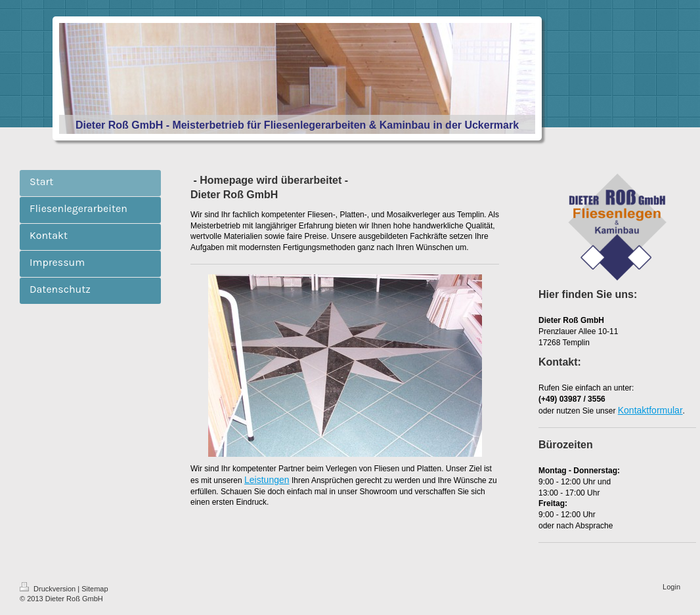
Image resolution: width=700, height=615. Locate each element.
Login (671, 587)
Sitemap (95, 589)
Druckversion (49, 589)
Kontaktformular (650, 410)
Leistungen (267, 480)
